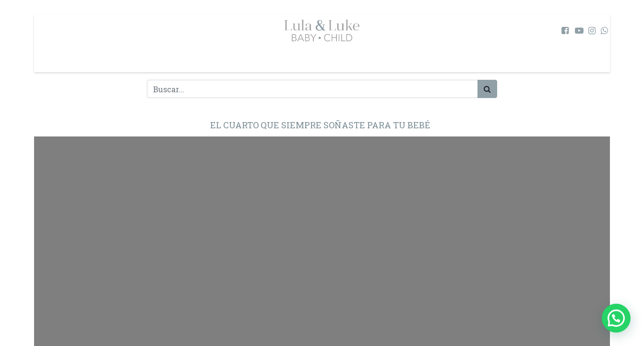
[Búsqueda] (487, 89)
